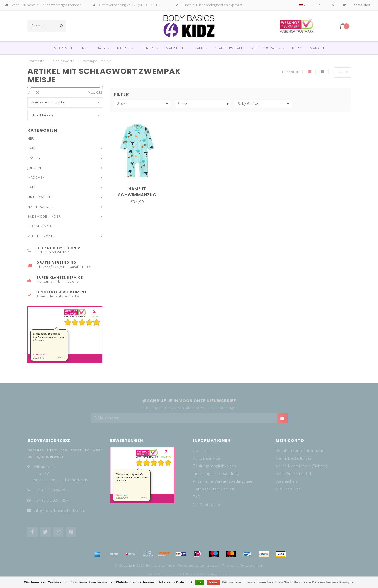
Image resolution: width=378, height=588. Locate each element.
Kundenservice (207, 458)
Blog (297, 48)
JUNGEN (148, 48)
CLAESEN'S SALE (229, 48)
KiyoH (227, 574)
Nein (213, 582)
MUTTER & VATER (266, 48)
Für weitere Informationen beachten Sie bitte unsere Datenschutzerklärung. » (288, 582)
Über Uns (202, 451)
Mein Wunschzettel (293, 474)
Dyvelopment (252, 566)
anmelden (362, 5)
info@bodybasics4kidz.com (60, 511)
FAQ (197, 497)
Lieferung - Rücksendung (216, 474)
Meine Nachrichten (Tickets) (301, 466)
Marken (317, 48)
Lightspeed (209, 566)
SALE (199, 48)
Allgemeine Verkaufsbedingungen (224, 481)
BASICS (123, 48)
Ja (200, 582)
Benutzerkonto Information (301, 451)
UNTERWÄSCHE (41, 197)
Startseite (64, 48)
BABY (101, 48)
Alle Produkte (288, 489)
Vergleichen (286, 481)
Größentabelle (207, 504)
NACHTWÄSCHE (41, 207)
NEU (86, 48)
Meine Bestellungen (294, 458)
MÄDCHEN (175, 48)
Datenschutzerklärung (214, 489)
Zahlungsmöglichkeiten (215, 466)
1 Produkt (290, 72)
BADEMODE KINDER (44, 217)
